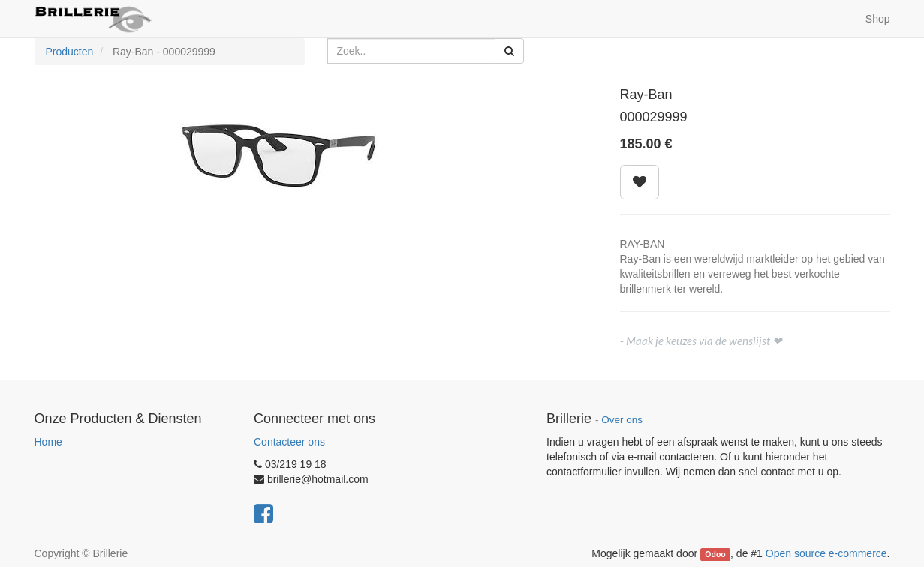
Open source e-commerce (826, 553)
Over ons (622, 420)
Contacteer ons (289, 442)
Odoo (715, 554)
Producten (70, 52)
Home (48, 442)
